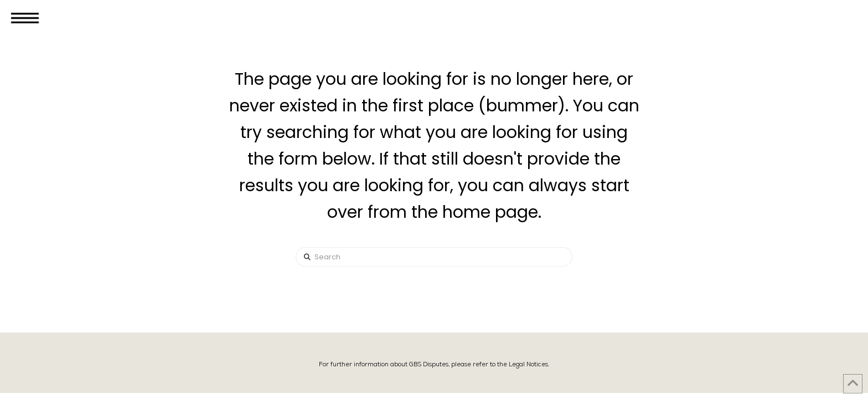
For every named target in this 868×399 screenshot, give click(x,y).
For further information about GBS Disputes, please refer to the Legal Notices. (434, 364)
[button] (25, 18)
